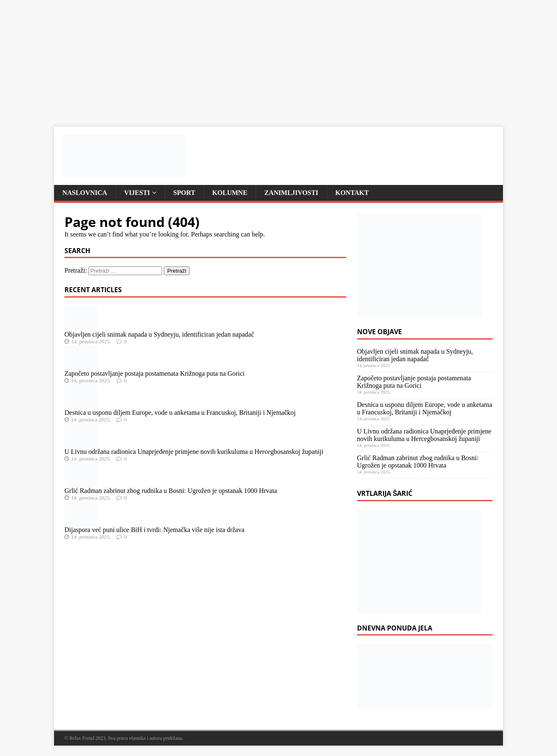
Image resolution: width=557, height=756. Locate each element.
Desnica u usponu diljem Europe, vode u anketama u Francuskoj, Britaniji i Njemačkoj (180, 412)
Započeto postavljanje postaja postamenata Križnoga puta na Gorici (154, 373)
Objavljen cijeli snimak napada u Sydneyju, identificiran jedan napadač (159, 334)
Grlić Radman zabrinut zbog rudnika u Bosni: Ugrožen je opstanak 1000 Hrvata (171, 491)
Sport (184, 193)
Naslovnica (85, 193)
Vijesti (137, 193)
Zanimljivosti (291, 193)
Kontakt (352, 193)
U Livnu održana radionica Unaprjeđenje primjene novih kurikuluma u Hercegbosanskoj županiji (194, 452)
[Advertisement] (249, 58)
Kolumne (230, 193)
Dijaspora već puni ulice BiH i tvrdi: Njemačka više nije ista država (154, 530)
